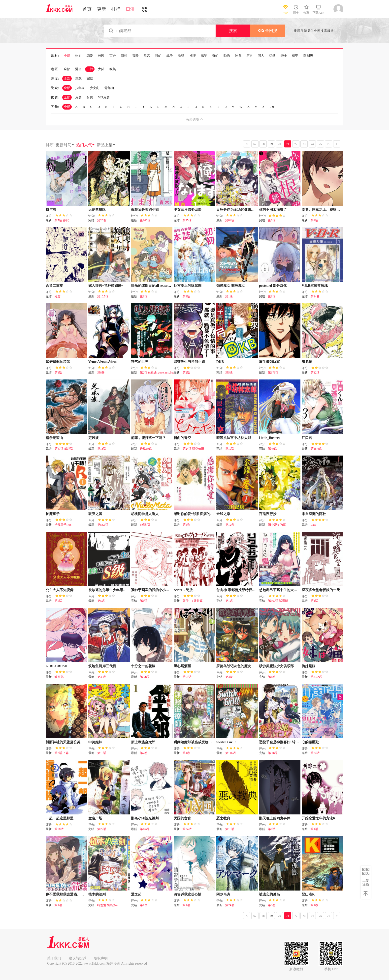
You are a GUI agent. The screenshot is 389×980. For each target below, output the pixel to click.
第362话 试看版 (278, 601)
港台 (78, 69)
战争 (170, 56)
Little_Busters (270, 438)
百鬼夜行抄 (268, 514)
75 (321, 144)
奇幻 (215, 56)
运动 (272, 56)
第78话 (59, 829)
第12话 (315, 373)
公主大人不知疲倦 (60, 590)
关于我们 (54, 958)
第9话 (186, 296)
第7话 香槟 (62, 220)
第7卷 (144, 753)
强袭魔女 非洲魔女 (231, 286)
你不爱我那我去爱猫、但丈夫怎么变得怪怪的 (80, 894)
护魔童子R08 (63, 525)
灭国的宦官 (182, 818)
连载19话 (146, 449)
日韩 (90, 69)
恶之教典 (223, 818)
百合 (113, 56)
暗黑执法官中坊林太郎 (234, 438)
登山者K (308, 894)
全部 (67, 56)
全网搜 (268, 31)
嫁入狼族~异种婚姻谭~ (106, 286)
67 (255, 144)
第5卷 (186, 525)
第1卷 (272, 677)
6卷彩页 (145, 525)
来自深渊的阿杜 (314, 514)
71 (288, 144)
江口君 (307, 438)
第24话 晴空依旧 (193, 449)
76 (329, 144)
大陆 (101, 69)
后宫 (147, 56)
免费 (78, 97)
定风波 (94, 438)
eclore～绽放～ (185, 590)
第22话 (102, 829)
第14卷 (315, 296)
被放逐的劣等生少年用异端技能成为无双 (120, 590)
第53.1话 (103, 525)
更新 (101, 9)
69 (271, 144)
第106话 (145, 220)
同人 (261, 56)
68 (263, 144)
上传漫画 (366, 882)
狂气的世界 (140, 362)
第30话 (272, 753)
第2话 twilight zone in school (158, 373)
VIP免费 (104, 97)
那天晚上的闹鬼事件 (275, 818)
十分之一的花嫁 (143, 666)
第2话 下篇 (62, 753)
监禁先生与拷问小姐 (189, 362)
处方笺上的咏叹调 (188, 286)
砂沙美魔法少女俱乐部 (276, 666)
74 (312, 144)
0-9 (272, 107)
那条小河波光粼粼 (145, 818)
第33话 (144, 677)
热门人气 (86, 145)
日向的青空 (182, 438)
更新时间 (65, 145)
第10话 (102, 753)
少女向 (95, 88)
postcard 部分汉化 (273, 286)
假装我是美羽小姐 (145, 210)
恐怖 (227, 56)
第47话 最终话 (64, 449)
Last (313, 525)
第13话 (102, 449)
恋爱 (90, 56)
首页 (87, 9)
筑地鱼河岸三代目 (102, 666)
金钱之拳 (223, 514)
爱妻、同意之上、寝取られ (323, 210)
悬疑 (181, 56)
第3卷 (229, 677)
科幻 (158, 56)
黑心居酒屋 (182, 666)
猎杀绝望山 (54, 438)
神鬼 (238, 56)
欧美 (113, 69)
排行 (116, 9)
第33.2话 (316, 677)
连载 (78, 78)
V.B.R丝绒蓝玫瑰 (315, 286)
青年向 (109, 88)
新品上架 (106, 145)
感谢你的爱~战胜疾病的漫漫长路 (199, 514)
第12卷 (230, 525)
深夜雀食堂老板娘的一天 (321, 590)
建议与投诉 (77, 958)
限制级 (308, 56)
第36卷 (102, 677)
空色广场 (95, 818)
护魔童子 (53, 514)
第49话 (272, 449)
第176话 (273, 373)
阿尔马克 (223, 894)
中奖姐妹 (95, 742)
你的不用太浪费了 (273, 210)
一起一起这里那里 (60, 818)
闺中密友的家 (277, 525)
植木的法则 (97, 894)
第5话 (229, 373)
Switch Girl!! (226, 742)
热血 (78, 56)
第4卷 (186, 753)
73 (304, 144)
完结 (90, 78)
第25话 (187, 220)
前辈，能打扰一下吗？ (148, 438)
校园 (101, 56)
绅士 (284, 56)
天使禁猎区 (97, 210)
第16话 (144, 829)
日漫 (130, 9)
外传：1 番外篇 (193, 601)
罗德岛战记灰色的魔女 (234, 666)
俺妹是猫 (309, 666)
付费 (90, 97)
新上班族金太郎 (143, 742)
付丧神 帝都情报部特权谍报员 (239, 590)
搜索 (233, 31)
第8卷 (101, 373)
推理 (193, 56)
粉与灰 (51, 210)
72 (296, 144)
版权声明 (101, 958)
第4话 (314, 220)
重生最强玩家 (269, 362)
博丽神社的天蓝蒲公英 (63, 742)
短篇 (58, 296)
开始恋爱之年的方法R (319, 818)
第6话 (272, 220)
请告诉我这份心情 (188, 894)
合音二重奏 (54, 286)
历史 (250, 56)
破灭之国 (95, 514)
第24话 (315, 753)
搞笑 (204, 56)
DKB (220, 362)
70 (280, 144)
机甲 (295, 56)
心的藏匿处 (310, 742)
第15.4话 (316, 449)
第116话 (230, 753)
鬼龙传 (307, 362)
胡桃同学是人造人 (145, 514)
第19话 (230, 449)
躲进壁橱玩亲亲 (58, 362)
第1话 (144, 296)
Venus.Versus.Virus (103, 362)
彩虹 (124, 56)
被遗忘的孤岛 (269, 894)
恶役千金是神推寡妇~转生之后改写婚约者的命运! (297, 742)
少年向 (80, 88)
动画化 (59, 677)
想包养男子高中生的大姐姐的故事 (285, 590)
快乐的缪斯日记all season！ (152, 286)
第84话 (230, 220)
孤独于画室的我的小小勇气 (152, 590)
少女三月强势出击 (188, 210)
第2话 (186, 373)
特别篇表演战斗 (108, 905)
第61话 (187, 677)
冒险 (135, 56)
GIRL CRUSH (57, 666)
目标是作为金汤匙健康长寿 (237, 210)
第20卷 (102, 220)
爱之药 (136, 894)
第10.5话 (103, 296)
